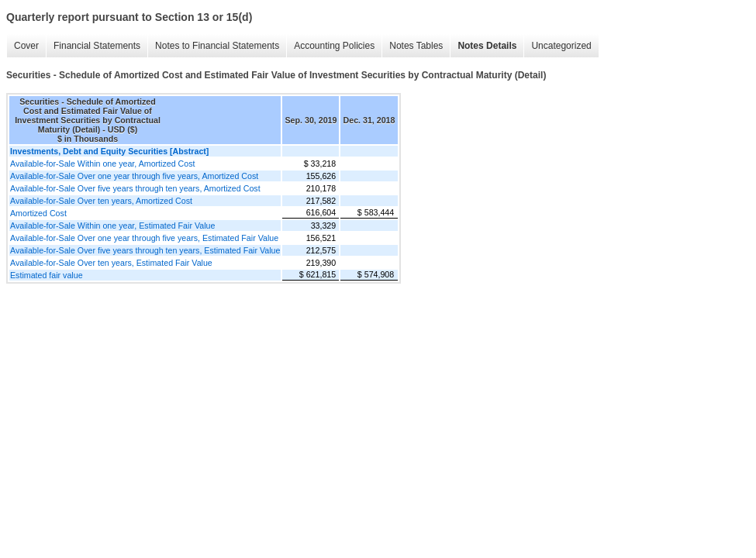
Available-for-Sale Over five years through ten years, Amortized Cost (135, 188)
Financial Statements (97, 46)
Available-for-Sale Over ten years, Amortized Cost (101, 201)
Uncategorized (561, 46)
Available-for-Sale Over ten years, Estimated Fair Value (111, 263)
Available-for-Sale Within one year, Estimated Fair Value (112, 226)
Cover (26, 46)
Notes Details (487, 46)
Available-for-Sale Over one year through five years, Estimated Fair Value (144, 238)
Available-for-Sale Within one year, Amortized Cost (103, 164)
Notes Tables (416, 46)
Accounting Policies (334, 46)
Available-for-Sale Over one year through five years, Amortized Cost (134, 176)
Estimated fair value (47, 275)
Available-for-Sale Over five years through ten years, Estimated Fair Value (145, 250)
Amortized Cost (38, 213)
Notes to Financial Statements (217, 46)
